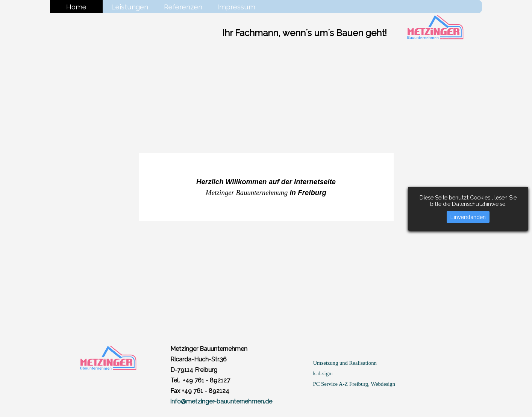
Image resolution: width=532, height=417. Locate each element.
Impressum (236, 7)
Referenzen (183, 7)
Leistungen (130, 7)
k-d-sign (322, 373)
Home (76, 7)
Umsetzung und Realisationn (345, 363)
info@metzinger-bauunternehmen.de (221, 401)
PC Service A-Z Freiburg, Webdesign (354, 384)
